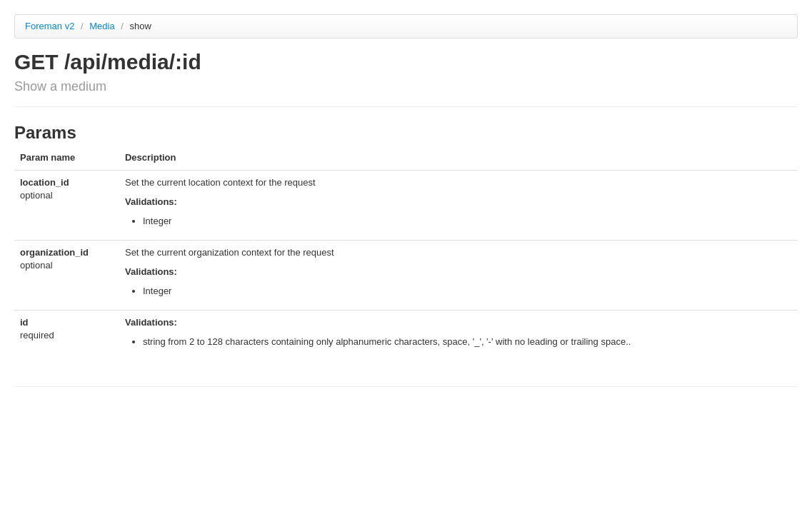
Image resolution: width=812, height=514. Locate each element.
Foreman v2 (50, 26)
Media (103, 26)
